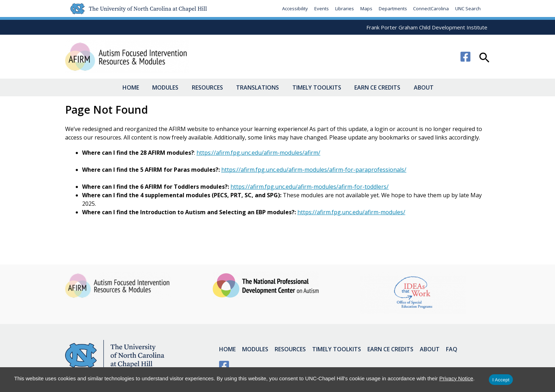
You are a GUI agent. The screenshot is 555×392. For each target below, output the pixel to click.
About (417, 87)
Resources (211, 87)
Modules (172, 87)
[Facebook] (465, 57)
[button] (484, 58)
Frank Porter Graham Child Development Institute (427, 27)
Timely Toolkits (315, 87)
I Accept (501, 380)
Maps (366, 8)
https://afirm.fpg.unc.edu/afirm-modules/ (351, 212)
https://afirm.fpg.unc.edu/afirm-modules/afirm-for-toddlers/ (310, 187)
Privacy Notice (456, 378)
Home (140, 87)
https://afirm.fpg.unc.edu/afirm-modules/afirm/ (258, 153)
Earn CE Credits (373, 87)
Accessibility (295, 8)
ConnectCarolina (431, 8)
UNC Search (468, 8)
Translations (259, 87)
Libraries (344, 8)
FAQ (447, 349)
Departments (393, 8)
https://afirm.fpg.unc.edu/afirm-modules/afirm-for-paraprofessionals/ (314, 170)
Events (321, 8)
